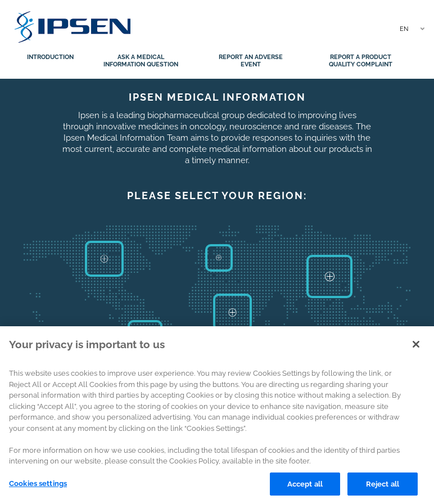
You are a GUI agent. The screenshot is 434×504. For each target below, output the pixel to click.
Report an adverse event (251, 61)
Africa (232, 312)
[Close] (416, 348)
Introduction (50, 57)
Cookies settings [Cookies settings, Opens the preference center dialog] (38, 487)
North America (104, 258)
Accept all (305, 488)
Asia (330, 276)
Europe (219, 258)
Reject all (383, 488)
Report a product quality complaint (361, 61)
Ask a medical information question (141, 61)
